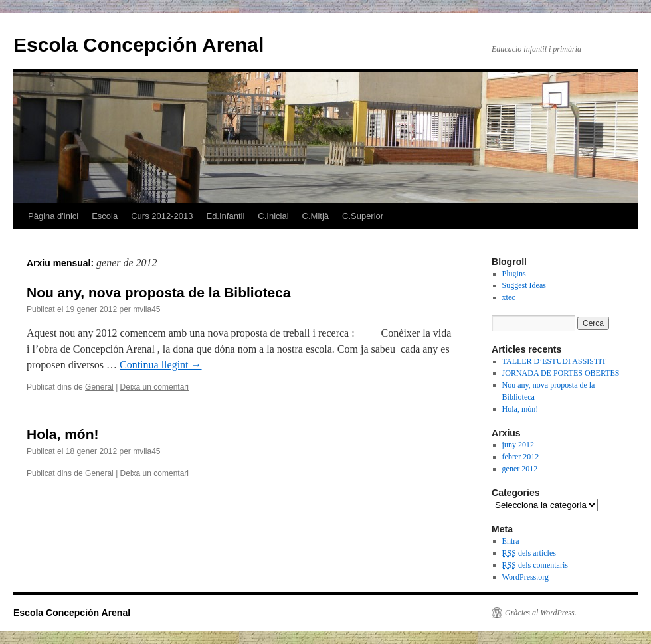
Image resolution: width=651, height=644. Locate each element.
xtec (509, 297)
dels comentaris (535, 565)
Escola (105, 216)
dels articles (529, 553)
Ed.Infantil (225, 216)
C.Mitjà (316, 216)
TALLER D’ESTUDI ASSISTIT (554, 361)
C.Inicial (273, 216)
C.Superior (363, 216)
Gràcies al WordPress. (541, 613)
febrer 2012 (521, 457)
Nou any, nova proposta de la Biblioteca (159, 292)
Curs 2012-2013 (162, 216)
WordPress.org (525, 577)
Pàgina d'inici (53, 216)
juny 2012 (518, 445)
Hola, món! (63, 434)
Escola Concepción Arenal (139, 45)
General (99, 387)
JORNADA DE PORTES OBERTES (561, 373)
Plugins (514, 274)
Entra (511, 541)
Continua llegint (161, 365)
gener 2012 (520, 469)
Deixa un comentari (154, 387)
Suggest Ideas (524, 285)
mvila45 (146, 309)
